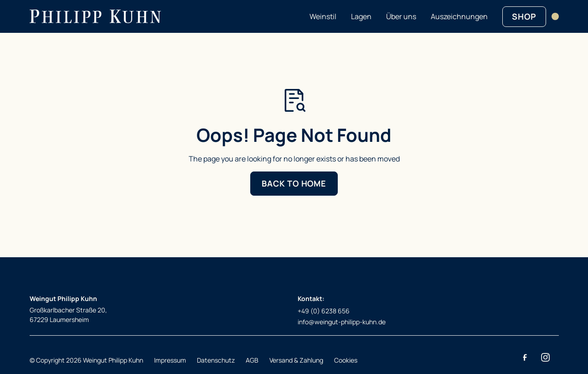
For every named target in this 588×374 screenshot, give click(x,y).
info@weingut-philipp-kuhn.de (342, 322)
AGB (252, 360)
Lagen (361, 16)
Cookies (346, 360)
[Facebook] (525, 358)
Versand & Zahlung (296, 360)
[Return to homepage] (95, 16)
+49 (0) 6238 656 (324, 311)
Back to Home (294, 183)
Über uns (401, 16)
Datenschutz (216, 360)
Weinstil (323, 16)
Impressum (170, 360)
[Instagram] (546, 358)
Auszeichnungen (459, 16)
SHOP (524, 16)
